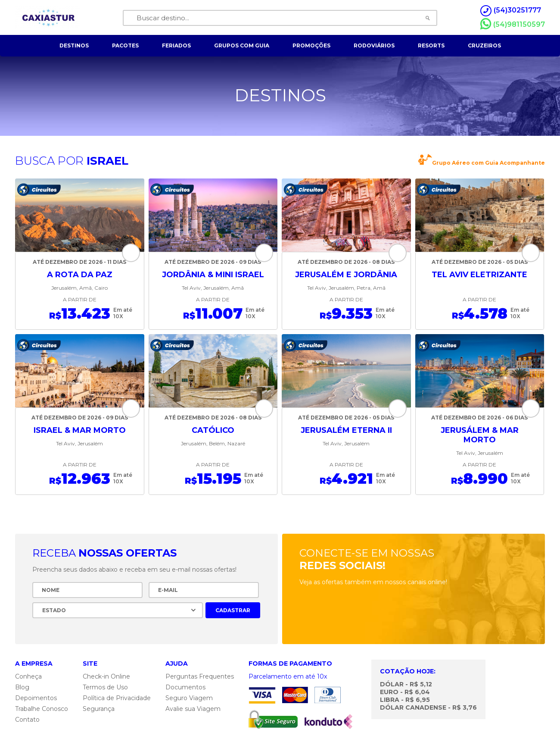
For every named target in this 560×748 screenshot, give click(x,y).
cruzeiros (484, 45)
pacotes (125, 45)
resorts (431, 45)
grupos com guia (242, 45)
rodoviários (374, 45)
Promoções (311, 45)
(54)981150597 (513, 24)
